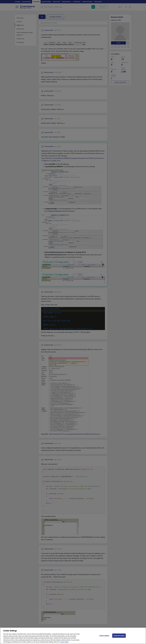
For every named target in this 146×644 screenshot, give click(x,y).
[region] (73, 636)
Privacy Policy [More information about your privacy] (64, 642)
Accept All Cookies (119, 636)
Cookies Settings (104, 636)
